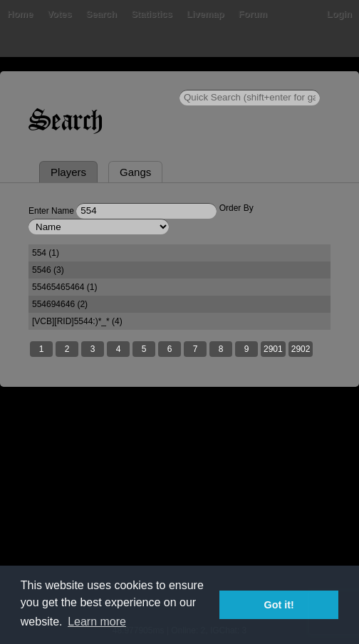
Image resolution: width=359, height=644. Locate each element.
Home (20, 14)
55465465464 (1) (64, 287)
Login (339, 14)
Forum (253, 14)
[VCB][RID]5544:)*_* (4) (77, 321)
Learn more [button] (97, 622)
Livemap (205, 14)
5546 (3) (48, 270)
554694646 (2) (60, 304)
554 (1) (46, 253)
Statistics (152, 14)
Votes (59, 14)
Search (102, 14)
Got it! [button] (279, 605)
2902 (301, 349)
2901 (273, 349)
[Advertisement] (179, 515)
